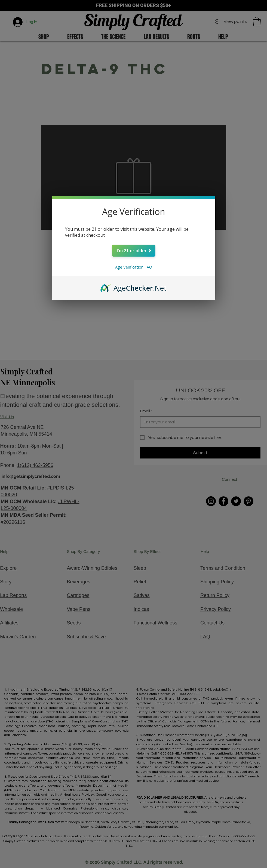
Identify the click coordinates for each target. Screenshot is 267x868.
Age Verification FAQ (134, 267)
